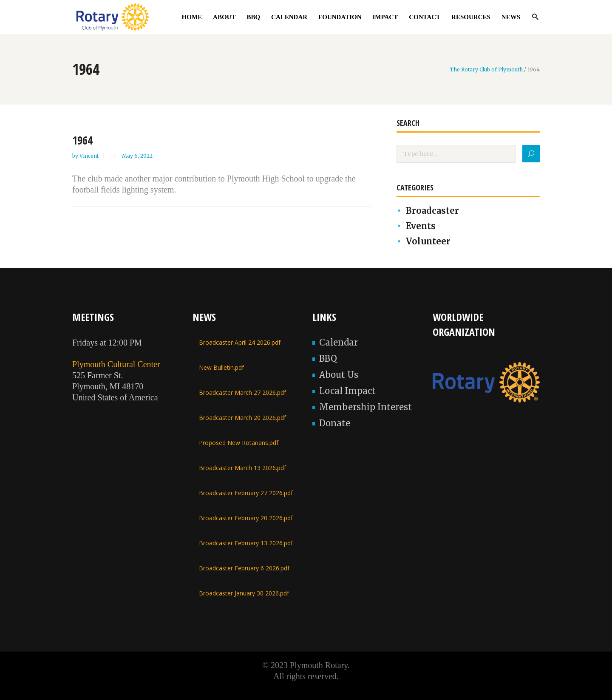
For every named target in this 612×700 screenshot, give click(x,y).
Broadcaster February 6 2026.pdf (244, 568)
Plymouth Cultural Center (116, 364)
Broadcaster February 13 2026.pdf (246, 543)
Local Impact (347, 391)
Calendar (339, 342)
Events (421, 226)
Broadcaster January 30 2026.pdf (244, 593)
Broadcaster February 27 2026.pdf (246, 493)
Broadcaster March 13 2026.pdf (242, 468)
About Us (339, 375)
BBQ (328, 359)
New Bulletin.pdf (221, 367)
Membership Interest (365, 407)
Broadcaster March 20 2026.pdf (242, 418)
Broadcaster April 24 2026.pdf (240, 342)
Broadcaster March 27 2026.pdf (242, 393)
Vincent (90, 156)
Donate (335, 423)
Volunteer (428, 241)
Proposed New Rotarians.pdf (239, 443)
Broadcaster (432, 211)
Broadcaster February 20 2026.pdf (246, 518)
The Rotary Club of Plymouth (486, 70)
